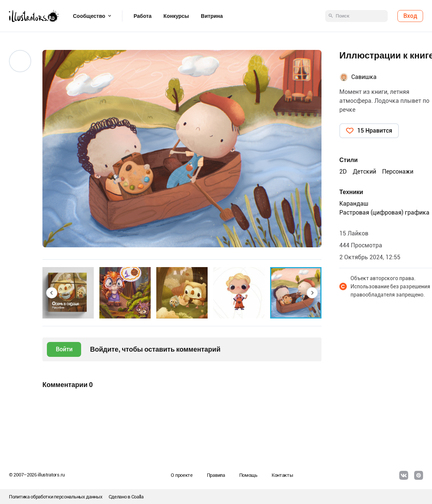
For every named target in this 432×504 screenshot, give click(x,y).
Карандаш (354, 204)
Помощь (248, 475)
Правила (216, 475)
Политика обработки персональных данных (56, 497)
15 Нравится (375, 131)
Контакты (282, 475)
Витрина (212, 16)
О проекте (182, 475)
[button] (52, 293)
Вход (410, 16)
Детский (364, 172)
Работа (143, 16)
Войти (64, 349)
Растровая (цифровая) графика (384, 213)
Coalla (137, 497)
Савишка (364, 77)
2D (343, 172)
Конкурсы (176, 16)
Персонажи (398, 172)
